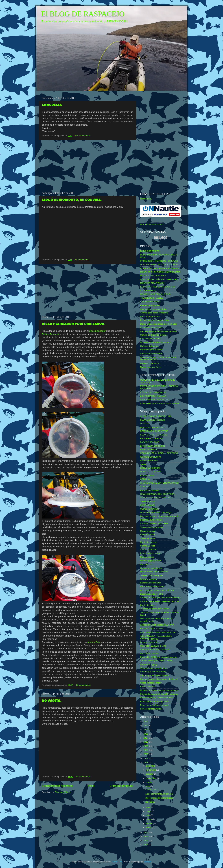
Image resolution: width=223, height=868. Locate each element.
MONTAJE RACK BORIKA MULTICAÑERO (160, 272)
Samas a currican (148, 550)
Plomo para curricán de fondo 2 (155, 701)
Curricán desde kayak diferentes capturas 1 (160, 601)
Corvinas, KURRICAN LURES (154, 524)
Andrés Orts (94, 642)
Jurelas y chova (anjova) (151, 575)
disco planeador (97, 331)
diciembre (151, 766)
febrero (150, 823)
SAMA (143, 464)
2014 (146, 750)
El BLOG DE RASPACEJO (83, 14)
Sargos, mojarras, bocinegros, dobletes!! (159, 679)
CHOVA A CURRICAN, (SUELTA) (156, 498)
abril (148, 815)
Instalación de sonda (150, 363)
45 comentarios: (83, 777)
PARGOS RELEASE (150, 442)
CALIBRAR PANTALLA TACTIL (155, 400)
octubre (150, 774)
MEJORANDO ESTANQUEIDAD (155, 294)
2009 (146, 837)
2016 (146, 742)
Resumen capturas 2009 (152, 629)
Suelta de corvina (148, 542)
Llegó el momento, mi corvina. (72, 200)
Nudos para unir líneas (151, 367)
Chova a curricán (148, 531)
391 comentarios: (83, 136)
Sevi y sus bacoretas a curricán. (155, 650)
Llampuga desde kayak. (151, 568)
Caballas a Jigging (149, 664)
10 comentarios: (83, 685)
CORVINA (145, 479)
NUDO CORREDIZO (150, 251)
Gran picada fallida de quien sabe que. (158, 632)
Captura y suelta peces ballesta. (155, 675)
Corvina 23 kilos (148, 546)
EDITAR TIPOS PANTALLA (153, 392)
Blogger (148, 862)
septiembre (151, 778)
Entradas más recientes (57, 786)
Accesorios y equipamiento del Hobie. (158, 590)
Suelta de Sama (148, 538)
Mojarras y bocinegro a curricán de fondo (159, 690)
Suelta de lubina (148, 605)
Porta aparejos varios (150, 316)
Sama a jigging (147, 557)
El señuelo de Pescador (151, 328)
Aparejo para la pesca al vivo (154, 309)
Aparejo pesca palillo (150, 305)
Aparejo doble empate (150, 302)
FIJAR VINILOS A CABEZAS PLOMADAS (160, 268)
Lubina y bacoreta (148, 579)
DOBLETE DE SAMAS (151, 472)
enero (149, 827)
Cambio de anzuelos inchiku (153, 335)
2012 (146, 758)
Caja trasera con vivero (151, 353)
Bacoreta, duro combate (151, 520)
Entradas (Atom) (63, 792)
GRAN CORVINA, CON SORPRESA (157, 494)
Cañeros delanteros (149, 346)
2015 (146, 746)
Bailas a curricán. (148, 687)
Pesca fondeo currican (151, 553)
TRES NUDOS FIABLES (152, 298)
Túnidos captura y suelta (152, 527)
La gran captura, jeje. (150, 642)
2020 (146, 726)
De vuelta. (52, 701)
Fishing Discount (50, 334)
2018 (146, 734)
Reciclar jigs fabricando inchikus (155, 320)
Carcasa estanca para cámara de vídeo (158, 331)
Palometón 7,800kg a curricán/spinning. (159, 657)
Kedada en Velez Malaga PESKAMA (157, 625)
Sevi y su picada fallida (151, 709)
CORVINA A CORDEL (150, 468)
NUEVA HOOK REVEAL (151, 224)
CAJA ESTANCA (148, 290)
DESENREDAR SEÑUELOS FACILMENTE (160, 265)
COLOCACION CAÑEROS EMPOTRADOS (160, 279)
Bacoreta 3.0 (146, 564)
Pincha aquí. (146, 199)
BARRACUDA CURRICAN (152, 446)
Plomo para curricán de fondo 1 (155, 705)
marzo (149, 819)
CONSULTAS (52, 105)
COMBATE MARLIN (150, 509)
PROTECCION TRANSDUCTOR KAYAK (159, 261)
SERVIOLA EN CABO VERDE (154, 431)
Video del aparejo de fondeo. (153, 668)
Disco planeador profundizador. (74, 324)
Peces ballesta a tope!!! (151, 683)
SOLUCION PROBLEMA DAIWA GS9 (158, 287)
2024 (146, 722)
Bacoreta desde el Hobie (152, 594)
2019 (146, 730)
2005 (146, 845)
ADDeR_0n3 (117, 862)
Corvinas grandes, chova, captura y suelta (160, 516)
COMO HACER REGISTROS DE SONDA (160, 403)
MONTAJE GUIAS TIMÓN (152, 283)
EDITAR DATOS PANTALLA (153, 396)
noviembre (151, 770)
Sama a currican (148, 535)
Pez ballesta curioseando (152, 586)
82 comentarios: (82, 260)
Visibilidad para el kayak (151, 350)
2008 (146, 841)
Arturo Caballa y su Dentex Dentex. (157, 661)
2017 (146, 738)
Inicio (91, 786)
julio (148, 786)
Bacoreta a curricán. (150, 653)
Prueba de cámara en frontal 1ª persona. (159, 694)
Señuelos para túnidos (151, 339)
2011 (146, 762)
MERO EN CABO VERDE (152, 427)
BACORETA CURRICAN (152, 438)
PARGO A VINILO (148, 450)
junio (148, 807)
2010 (146, 833)
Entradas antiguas (121, 786)
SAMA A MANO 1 (148, 501)
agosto (149, 782)
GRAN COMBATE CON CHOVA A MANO (159, 483)
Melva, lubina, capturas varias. (154, 572)
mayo (149, 811)
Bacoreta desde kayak (151, 583)
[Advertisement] (87, 166)
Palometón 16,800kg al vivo (153, 646)
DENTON (145, 424)
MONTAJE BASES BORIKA (153, 276)
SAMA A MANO (147, 505)
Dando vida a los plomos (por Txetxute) (158, 324)
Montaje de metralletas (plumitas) (156, 342)
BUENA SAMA (147, 475)
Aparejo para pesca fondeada (154, 313)
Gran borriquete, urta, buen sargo (156, 512)
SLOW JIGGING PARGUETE (154, 435)
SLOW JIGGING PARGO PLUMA (156, 416)
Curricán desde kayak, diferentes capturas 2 (161, 598)
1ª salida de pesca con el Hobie (155, 609)
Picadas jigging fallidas (151, 561)
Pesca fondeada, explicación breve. (157, 698)
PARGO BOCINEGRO (151, 457)
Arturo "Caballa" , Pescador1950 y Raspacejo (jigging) (156, 637)
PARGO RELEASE (149, 461)
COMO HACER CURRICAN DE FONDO (159, 453)
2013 (146, 754)
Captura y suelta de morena (153, 672)
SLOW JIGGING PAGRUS (152, 420)
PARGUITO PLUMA (149, 490)
